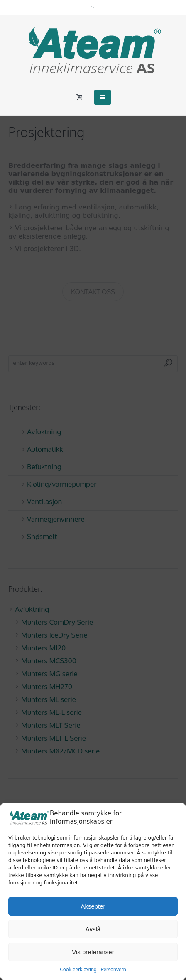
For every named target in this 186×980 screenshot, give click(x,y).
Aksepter (93, 906)
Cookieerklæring (78, 969)
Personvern (114, 969)
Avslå (93, 929)
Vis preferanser (93, 952)
